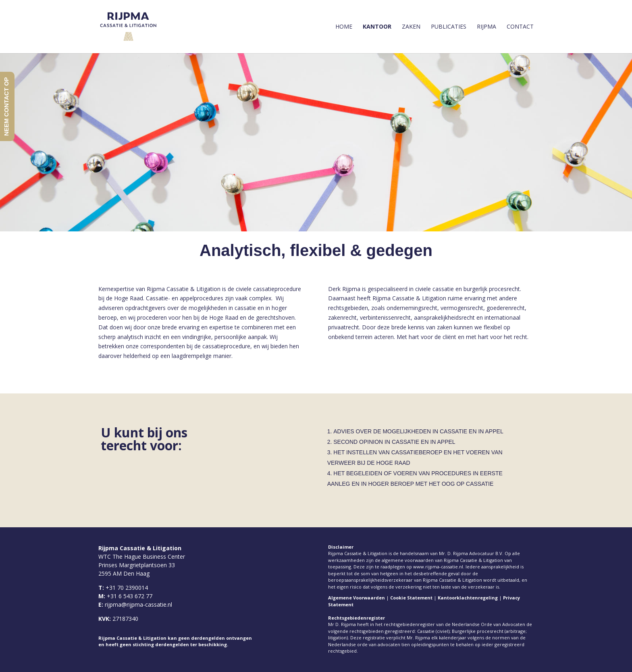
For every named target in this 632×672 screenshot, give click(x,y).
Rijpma (486, 27)
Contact (520, 27)
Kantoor (377, 27)
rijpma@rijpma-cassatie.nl (138, 604)
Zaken (411, 27)
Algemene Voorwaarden (357, 598)
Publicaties (449, 27)
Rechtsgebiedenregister (357, 618)
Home (344, 27)
